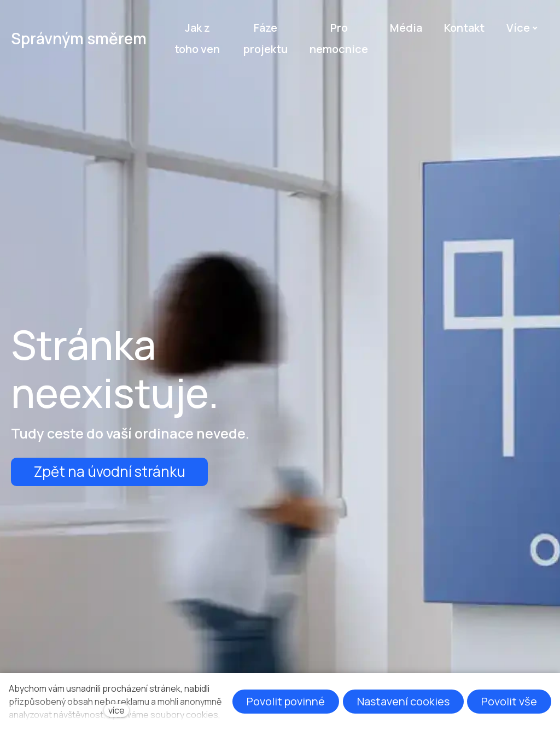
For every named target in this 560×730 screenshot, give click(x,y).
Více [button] (522, 28)
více (116, 710)
